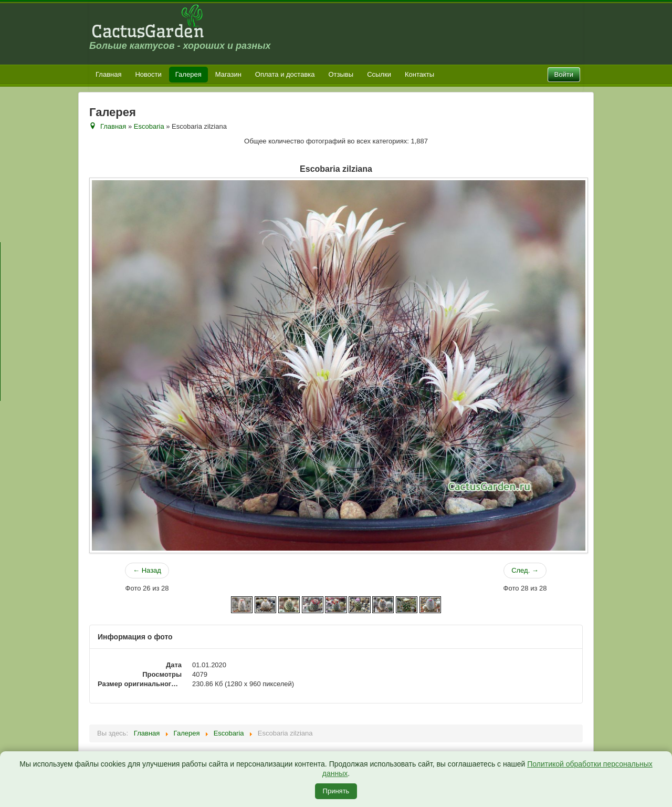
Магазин (228, 74)
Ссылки (379, 74)
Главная (108, 74)
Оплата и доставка (285, 74)
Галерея (188, 74)
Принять (336, 791)
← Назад (147, 570)
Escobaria (149, 126)
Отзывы (341, 74)
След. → (525, 570)
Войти (564, 74)
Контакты (419, 74)
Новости (148, 74)
